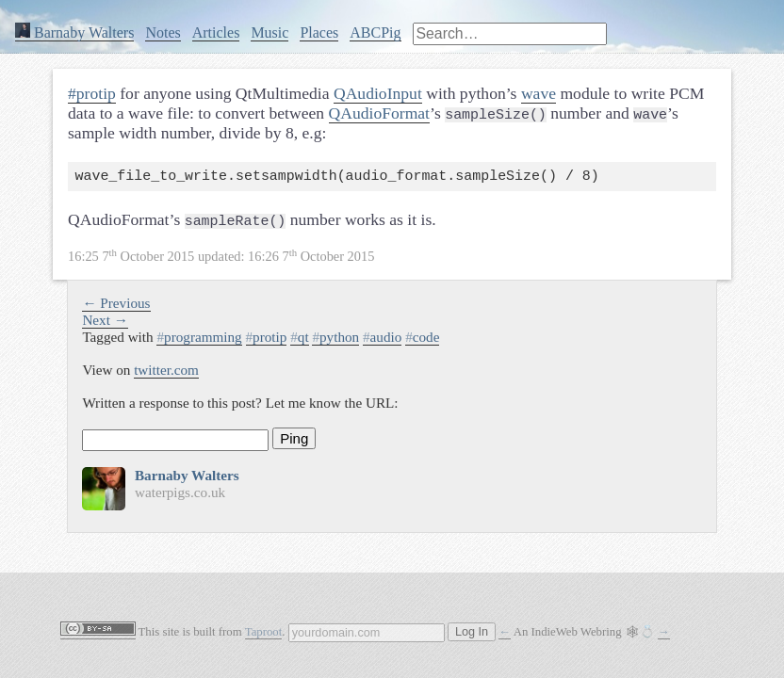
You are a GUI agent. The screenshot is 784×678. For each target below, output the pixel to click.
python (335, 340)
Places (319, 32)
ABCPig (375, 32)
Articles (216, 32)
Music (269, 32)
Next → (105, 323)
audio (382, 340)
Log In (472, 632)
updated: (221, 260)
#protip (92, 93)
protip (267, 340)
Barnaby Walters (74, 32)
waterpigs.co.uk (180, 496)
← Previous (116, 307)
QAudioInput (378, 93)
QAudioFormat (380, 113)
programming (199, 340)
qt (299, 340)
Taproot (264, 632)
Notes (163, 32)
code (422, 340)
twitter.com (166, 373)
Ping (294, 442)
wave (539, 93)
